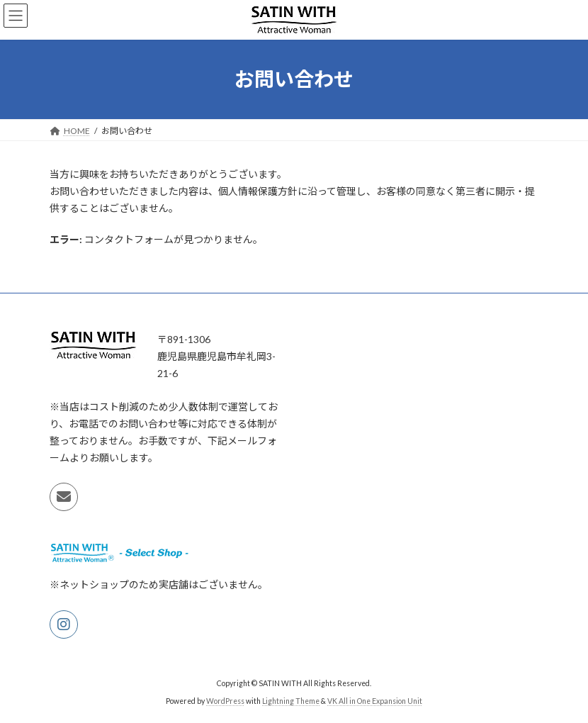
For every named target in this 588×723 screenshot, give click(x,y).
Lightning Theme (291, 701)
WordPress (225, 701)
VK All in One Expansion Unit (375, 701)
